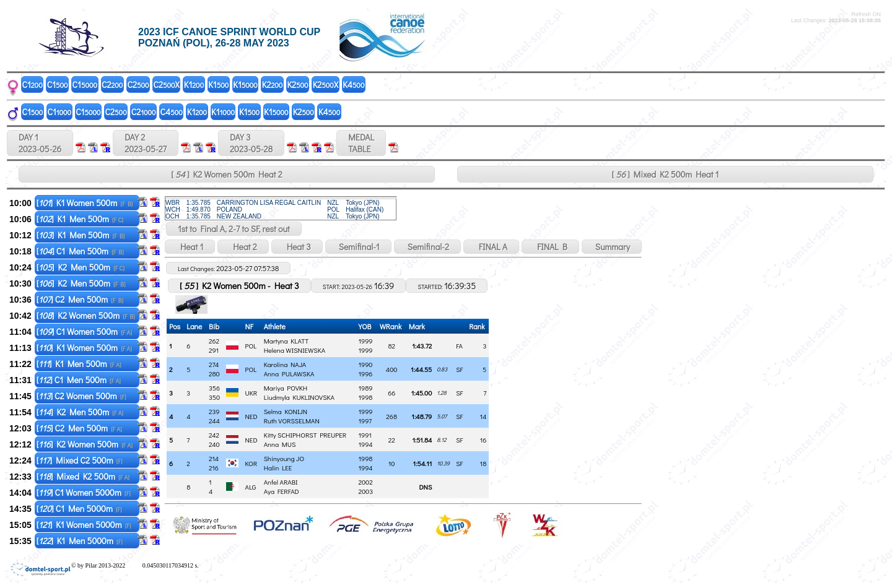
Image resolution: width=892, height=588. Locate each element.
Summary (612, 247)
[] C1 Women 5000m (84, 492)
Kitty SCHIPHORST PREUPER (305, 435)
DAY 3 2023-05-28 (251, 143)
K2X (326, 84)
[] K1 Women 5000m (84, 525)
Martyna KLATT (286, 341)
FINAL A (491, 247)
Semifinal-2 (427, 247)
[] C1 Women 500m (84, 331)
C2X (167, 84)
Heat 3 (297, 247)
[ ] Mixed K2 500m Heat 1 (666, 174)
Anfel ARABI (281, 482)
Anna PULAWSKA (289, 374)
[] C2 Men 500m (80, 299)
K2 (273, 84)
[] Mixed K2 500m (83, 476)
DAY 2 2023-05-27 (146, 143)
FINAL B (550, 247)
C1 (33, 84)
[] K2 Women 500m (86, 315)
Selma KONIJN (286, 411)
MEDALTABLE (361, 143)
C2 (112, 84)
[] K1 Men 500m (80, 219)
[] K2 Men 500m (81, 267)
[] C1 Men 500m (80, 251)
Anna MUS (280, 444)
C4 (172, 112)
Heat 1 (190, 247)
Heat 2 (243, 247)
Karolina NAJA (285, 364)
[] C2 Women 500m (81, 396)
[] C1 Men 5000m (79, 508)
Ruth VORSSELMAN (292, 421)
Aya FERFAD (282, 491)
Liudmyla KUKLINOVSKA (299, 397)
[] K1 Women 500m (85, 203)
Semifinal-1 (358, 247)
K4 (353, 84)
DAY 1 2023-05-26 (40, 143)
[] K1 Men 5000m (80, 541)
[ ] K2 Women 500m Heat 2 (226, 174)
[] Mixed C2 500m (80, 460)
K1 (194, 84)
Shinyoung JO (284, 458)
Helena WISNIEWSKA (295, 350)
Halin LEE (278, 468)
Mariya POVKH (286, 388)
